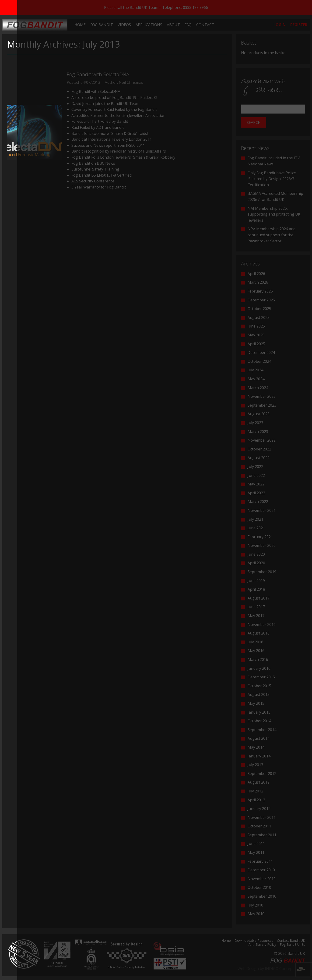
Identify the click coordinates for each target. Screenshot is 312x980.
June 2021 (256, 528)
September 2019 (262, 572)
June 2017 (256, 607)
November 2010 (262, 879)
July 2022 (255, 467)
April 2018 (256, 589)
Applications (149, 25)
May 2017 (256, 616)
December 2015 (261, 677)
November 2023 (262, 396)
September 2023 (262, 405)
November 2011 (262, 817)
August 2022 (259, 458)
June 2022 (256, 475)
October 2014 (259, 721)
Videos (124, 25)
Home (80, 25)
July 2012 (255, 791)
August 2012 (259, 782)
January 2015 (259, 712)
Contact (205, 25)
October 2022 (259, 449)
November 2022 (262, 440)
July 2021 (255, 519)
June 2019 (256, 581)
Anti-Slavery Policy (262, 945)
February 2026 (260, 291)
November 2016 (262, 624)
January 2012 (259, 809)
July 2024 (255, 370)
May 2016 (256, 651)
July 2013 (255, 765)
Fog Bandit (102, 25)
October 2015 (259, 686)
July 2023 (255, 423)
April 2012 (256, 800)
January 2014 (259, 756)
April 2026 (256, 274)
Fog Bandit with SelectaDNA (98, 74)
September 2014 (262, 730)
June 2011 (256, 844)
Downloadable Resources (254, 941)
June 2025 (256, 326)
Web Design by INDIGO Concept (271, 969)
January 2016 (259, 668)
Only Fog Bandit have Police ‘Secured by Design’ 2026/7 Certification (272, 179)
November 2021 (262, 510)
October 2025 (259, 309)
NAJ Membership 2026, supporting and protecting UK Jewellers (274, 214)
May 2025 (256, 335)
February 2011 (260, 861)
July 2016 (255, 642)
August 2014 (259, 738)
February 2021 (260, 537)
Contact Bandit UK (291, 941)
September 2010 (262, 896)
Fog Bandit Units (292, 945)
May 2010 (256, 914)
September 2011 (262, 835)
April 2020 (256, 563)
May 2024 (256, 379)
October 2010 (259, 887)
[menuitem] (80, 25)
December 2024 (261, 352)
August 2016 (259, 633)
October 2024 (259, 361)
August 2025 (259, 317)
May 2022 (256, 484)
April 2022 (256, 493)
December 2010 (261, 870)
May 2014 (256, 747)
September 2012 (262, 774)
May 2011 (256, 852)
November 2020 (262, 545)
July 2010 (255, 905)
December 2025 (261, 300)
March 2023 (258, 432)
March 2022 (258, 502)
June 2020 (256, 554)
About (173, 25)
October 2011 (259, 826)
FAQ (188, 25)
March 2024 (258, 388)
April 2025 (256, 344)
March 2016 (258, 659)
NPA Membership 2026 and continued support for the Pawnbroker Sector (272, 235)
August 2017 (259, 598)
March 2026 (258, 282)
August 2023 (259, 414)
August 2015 (259, 694)
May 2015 (256, 703)
